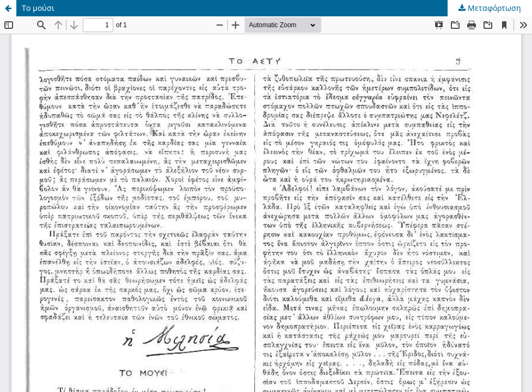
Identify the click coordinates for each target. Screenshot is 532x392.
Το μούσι (38, 8)
